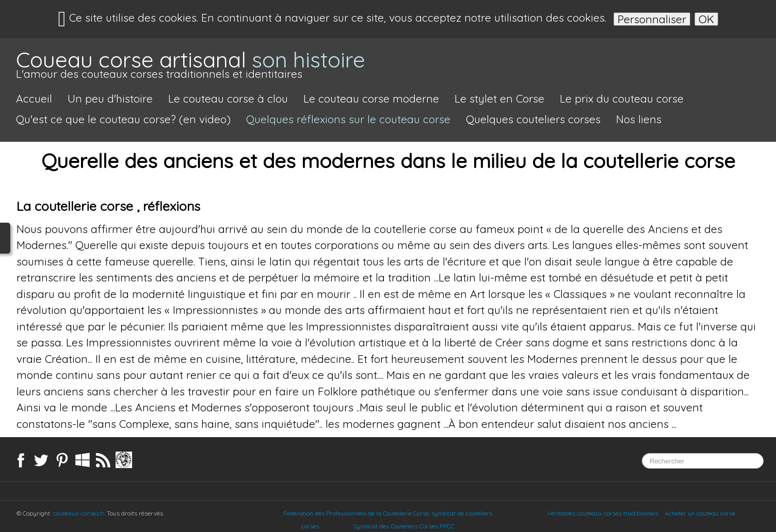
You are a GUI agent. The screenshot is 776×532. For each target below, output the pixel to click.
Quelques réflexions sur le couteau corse (348, 119)
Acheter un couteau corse (700, 513)
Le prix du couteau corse (622, 98)
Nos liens (639, 119)
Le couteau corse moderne (371, 98)
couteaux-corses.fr (79, 513)
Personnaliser (652, 19)
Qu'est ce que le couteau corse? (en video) (123, 119)
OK (706, 19)
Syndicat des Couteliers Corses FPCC (414, 526)
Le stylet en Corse (499, 98)
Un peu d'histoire (110, 98)
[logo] (191, 65)
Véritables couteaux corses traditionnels (603, 513)
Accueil (34, 98)
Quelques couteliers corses (533, 119)
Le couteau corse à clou (228, 98)
